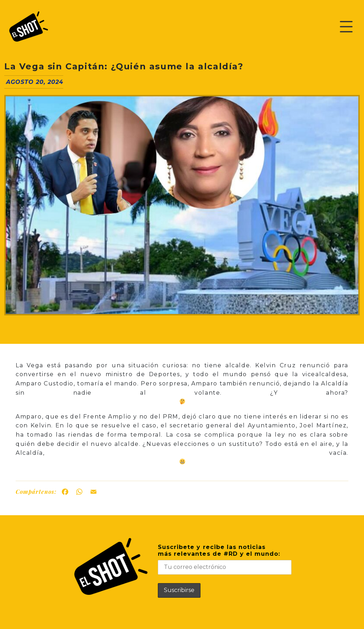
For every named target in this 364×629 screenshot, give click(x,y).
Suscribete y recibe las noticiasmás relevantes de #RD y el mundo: (225, 559)
